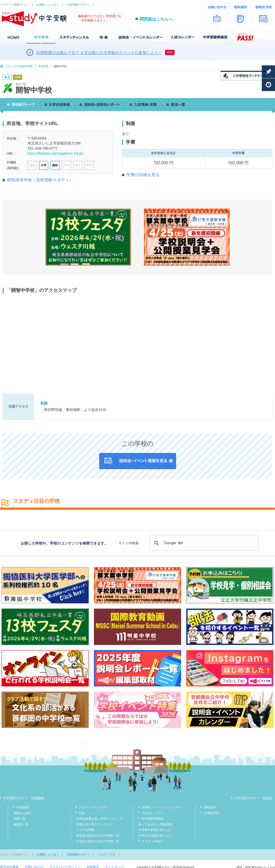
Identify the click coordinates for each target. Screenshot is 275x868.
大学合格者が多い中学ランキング (99, 819)
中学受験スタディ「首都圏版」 (25, 798)
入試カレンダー (152, 813)
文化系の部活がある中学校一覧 (98, 841)
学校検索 (43, 66)
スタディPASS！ (153, 841)
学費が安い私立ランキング (94, 824)
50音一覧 (20, 819)
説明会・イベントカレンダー (162, 807)
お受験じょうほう (47, 5)
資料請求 (210, 807)
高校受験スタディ (79, 5)
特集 (82, 813)
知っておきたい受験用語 (155, 824)
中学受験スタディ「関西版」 (255, 798)
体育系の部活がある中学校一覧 (98, 836)
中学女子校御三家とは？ (155, 836)
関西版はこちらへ (156, 19)
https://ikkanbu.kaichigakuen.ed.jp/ (55, 153)
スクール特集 (85, 830)
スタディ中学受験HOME (19, 66)
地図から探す (23, 813)
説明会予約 (212, 813)
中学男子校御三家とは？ (155, 830)
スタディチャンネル (93, 807)
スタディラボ (107, 855)
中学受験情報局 (152, 819)
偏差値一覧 (21, 824)
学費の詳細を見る (143, 175)
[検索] (203, 543)
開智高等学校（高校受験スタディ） (40, 180)
